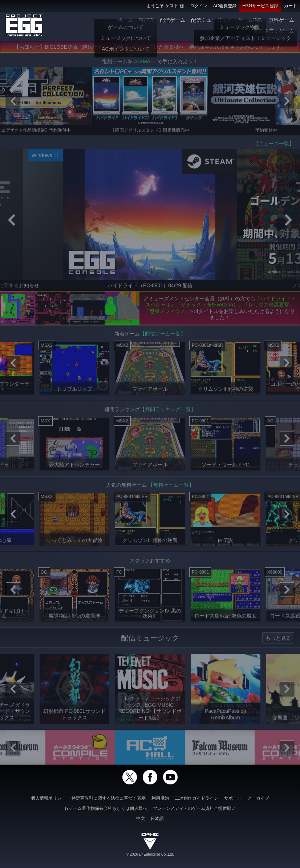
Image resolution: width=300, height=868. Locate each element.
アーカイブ (258, 798)
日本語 (157, 819)
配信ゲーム (173, 20)
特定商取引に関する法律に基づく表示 (109, 798)
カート (291, 6)
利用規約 (160, 798)
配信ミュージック (211, 20)
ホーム (125, 20)
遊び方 (146, 20)
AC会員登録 (225, 6)
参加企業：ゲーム (274, 31)
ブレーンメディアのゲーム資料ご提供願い (194, 808)
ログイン (199, 6)
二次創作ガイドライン (196, 798)
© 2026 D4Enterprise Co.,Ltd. (150, 854)
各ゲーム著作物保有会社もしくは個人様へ (106, 808)
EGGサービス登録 (260, 6)
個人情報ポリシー (48, 798)
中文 (141, 819)
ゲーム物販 (250, 20)
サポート (233, 798)
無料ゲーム (281, 20)
